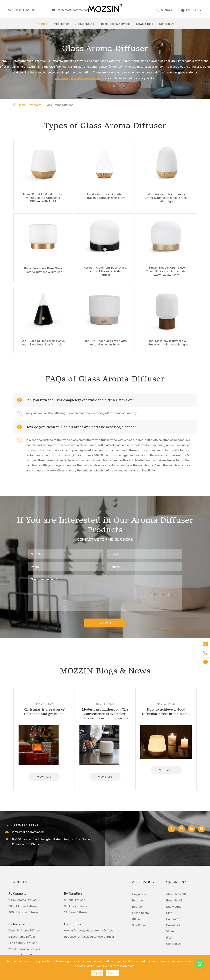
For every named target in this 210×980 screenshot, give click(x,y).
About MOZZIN (85, 26)
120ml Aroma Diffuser (23, 900)
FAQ (169, 937)
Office (136, 919)
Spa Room (139, 925)
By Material (17, 924)
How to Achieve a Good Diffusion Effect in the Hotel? (166, 712)
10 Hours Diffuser (76, 906)
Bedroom (138, 906)
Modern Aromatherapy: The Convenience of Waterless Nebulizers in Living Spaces (105, 714)
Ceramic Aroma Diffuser (25, 930)
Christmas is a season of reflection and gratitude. (44, 712)
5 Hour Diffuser (74, 900)
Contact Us (167, 26)
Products (42, 26)
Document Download (173, 922)
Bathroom (139, 900)
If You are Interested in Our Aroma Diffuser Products (105, 526)
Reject (97, 973)
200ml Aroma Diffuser (23, 906)
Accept (113, 973)
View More (44, 776)
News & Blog (145, 26)
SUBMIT (105, 623)
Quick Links (177, 882)
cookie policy (107, 966)
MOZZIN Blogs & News (105, 671)
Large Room (140, 894)
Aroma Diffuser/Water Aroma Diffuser (89, 930)
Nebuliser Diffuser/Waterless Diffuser (89, 936)
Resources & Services (116, 26)
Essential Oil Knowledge (174, 903)
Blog (169, 913)
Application (62, 26)
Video (170, 931)
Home (22, 105)
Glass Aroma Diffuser (59, 105)
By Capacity (17, 893)
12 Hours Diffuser (76, 912)
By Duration (73, 893)
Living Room (140, 913)
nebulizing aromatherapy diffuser (78, 78)
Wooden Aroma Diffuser (24, 949)
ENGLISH (192, 10)
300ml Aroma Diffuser (23, 912)
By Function (73, 924)
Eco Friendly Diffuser (22, 943)
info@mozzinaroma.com (71, 10)
